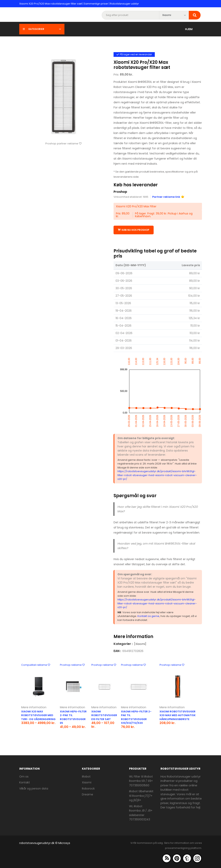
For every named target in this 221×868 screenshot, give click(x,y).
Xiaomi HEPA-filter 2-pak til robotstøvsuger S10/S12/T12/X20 (136, 717)
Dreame (88, 794)
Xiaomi (87, 782)
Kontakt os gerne (148, 616)
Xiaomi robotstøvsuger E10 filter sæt (104, 715)
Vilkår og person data (34, 789)
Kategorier (42, 29)
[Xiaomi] (140, 644)
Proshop (120, 192)
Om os (24, 777)
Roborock (88, 789)
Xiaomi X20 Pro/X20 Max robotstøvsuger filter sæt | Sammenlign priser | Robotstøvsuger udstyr (79, 4)
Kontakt (25, 782)
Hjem (189, 29)
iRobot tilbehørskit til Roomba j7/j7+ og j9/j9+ (141, 796)
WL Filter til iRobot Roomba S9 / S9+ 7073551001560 (141, 781)
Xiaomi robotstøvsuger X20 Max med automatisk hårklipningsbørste (178, 715)
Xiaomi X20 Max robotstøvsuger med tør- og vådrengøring (38, 715)
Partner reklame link (168, 197)
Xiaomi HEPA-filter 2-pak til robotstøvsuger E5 (73, 717)
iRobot (86, 777)
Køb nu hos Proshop (134, 230)
